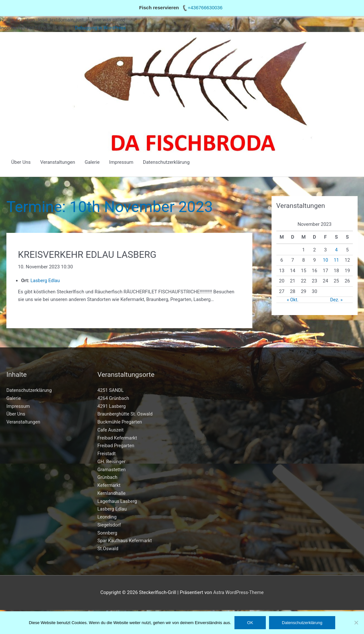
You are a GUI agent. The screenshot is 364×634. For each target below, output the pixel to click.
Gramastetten (112, 470)
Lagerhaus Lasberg (118, 502)
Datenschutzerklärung (166, 162)
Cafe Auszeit (111, 430)
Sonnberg (108, 533)
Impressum (121, 162)
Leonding (107, 517)
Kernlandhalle (112, 494)
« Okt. (293, 300)
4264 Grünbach (114, 399)
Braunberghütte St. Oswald (126, 414)
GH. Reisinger (112, 462)
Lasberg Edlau (113, 509)
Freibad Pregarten (117, 446)
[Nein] (356, 622)
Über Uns (21, 162)
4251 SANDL (111, 391)
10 (325, 260)
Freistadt (107, 454)
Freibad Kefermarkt (118, 438)
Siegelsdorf (110, 525)
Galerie (92, 162)
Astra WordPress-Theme (238, 593)
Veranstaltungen (58, 162)
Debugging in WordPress (101, 28)
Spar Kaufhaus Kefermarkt (126, 541)
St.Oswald (108, 549)
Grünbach (108, 478)
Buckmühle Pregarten (121, 422)
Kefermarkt (109, 486)
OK (250, 623)
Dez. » (336, 300)
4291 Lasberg (112, 407)
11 (336, 260)
